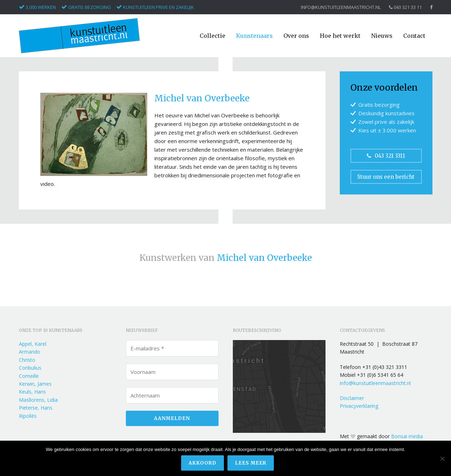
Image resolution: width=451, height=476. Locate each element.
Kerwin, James (35, 384)
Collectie (212, 36)
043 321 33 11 (405, 7)
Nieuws (382, 36)
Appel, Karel (33, 344)
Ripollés (28, 416)
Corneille (29, 376)
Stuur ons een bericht (386, 177)
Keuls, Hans (32, 392)
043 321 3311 (386, 156)
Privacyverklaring (359, 406)
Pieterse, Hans (36, 408)
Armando (30, 352)
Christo (27, 360)
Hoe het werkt (340, 36)
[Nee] (442, 459)
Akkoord (203, 463)
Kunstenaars (254, 36)
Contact (414, 36)
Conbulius (30, 368)
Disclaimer (352, 398)
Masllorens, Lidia (38, 400)
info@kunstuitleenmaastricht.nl (341, 7)
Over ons (296, 36)
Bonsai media (407, 436)
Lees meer (251, 463)
